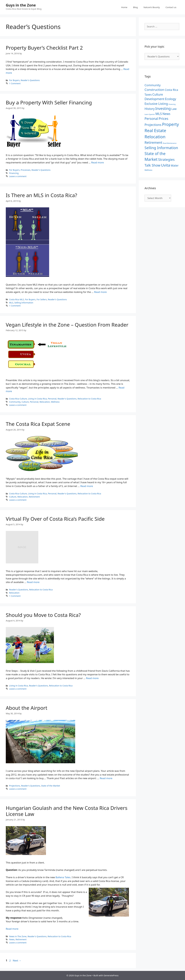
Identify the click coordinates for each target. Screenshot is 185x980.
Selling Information (24, 303)
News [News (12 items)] (166, 114)
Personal (52, 399)
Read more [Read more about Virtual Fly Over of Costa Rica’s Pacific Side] (33, 582)
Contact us (171, 7)
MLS (11, 303)
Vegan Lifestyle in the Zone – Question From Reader (67, 325)
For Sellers (42, 299)
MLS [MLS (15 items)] (159, 114)
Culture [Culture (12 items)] (158, 94)
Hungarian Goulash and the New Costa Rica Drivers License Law (67, 811)
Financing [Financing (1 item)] (172, 104)
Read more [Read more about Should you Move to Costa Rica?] (92, 678)
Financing (14, 173)
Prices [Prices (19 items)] (163, 119)
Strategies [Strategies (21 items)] (166, 159)
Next (17, 960)
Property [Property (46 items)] (171, 124)
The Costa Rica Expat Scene (38, 424)
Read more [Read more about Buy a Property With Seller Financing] (97, 162)
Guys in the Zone (21, 5)
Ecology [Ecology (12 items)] (171, 99)
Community (15, 402)
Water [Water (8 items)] (175, 166)
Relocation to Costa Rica (89, 399)
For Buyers (14, 80)
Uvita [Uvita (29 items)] (166, 165)
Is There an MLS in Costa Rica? (41, 195)
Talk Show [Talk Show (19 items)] (152, 165)
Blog (135, 7)
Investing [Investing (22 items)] (163, 109)
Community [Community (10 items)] (153, 85)
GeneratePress (111, 975)
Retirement (34, 497)
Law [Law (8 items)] (174, 109)
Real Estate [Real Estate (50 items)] (155, 131)
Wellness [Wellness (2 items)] (148, 170)
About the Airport (27, 708)
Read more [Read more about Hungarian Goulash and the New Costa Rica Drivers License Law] (12, 929)
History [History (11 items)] (150, 109)
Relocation (45, 402)
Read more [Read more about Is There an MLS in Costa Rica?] (100, 292)
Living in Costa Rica (37, 399)
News (12, 939)
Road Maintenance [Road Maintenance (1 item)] (170, 143)
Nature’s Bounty (152, 7)
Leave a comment (18, 176)
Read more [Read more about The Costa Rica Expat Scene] (87, 486)
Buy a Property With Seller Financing (49, 102)
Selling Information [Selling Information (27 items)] (161, 148)
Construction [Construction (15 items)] (154, 90)
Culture (25, 402)
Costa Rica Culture (18, 399)
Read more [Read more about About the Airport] (106, 778)
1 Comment (15, 83)
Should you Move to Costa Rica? (43, 615)
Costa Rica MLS (16, 299)
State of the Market (51, 786)
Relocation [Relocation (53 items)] (155, 137)
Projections (15, 786)
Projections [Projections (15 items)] (153, 125)
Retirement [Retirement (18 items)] (153, 142)
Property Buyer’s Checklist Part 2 (44, 48)
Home (124, 7)
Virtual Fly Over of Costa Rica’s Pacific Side (55, 519)
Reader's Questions (30, 80)
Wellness (55, 402)
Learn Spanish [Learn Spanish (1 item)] (150, 114)
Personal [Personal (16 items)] (151, 119)
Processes (26, 170)
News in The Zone (18, 936)
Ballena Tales (63, 877)
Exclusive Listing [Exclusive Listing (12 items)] (156, 104)
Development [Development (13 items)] (154, 99)
